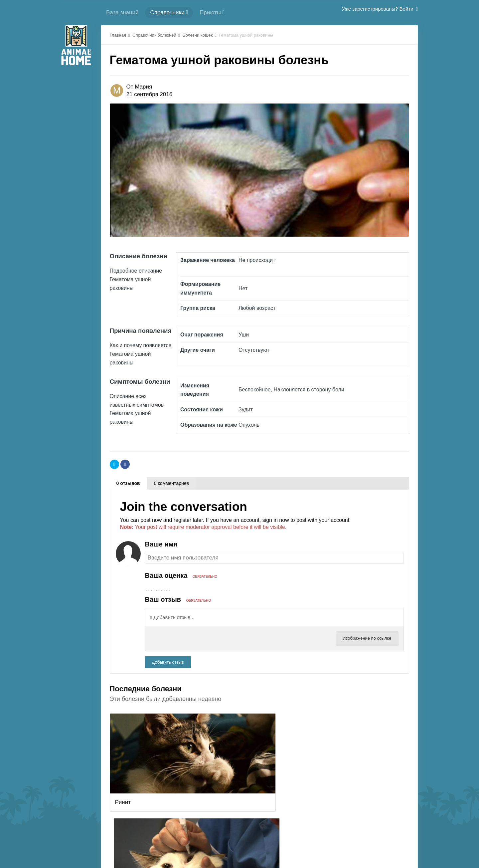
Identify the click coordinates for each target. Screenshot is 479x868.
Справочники (169, 12)
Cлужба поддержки (210, 844)
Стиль (354, 844)
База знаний (122, 12)
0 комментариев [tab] (171, 483)
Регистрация (168, 844)
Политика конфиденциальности (274, 844)
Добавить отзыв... (172, 617)
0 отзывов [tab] (128, 483)
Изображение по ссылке (367, 638)
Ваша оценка (181, 575)
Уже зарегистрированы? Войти (380, 9)
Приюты (212, 12)
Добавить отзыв (168, 662)
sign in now (276, 520)
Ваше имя (161, 544)
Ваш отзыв (178, 599)
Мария (143, 87)
